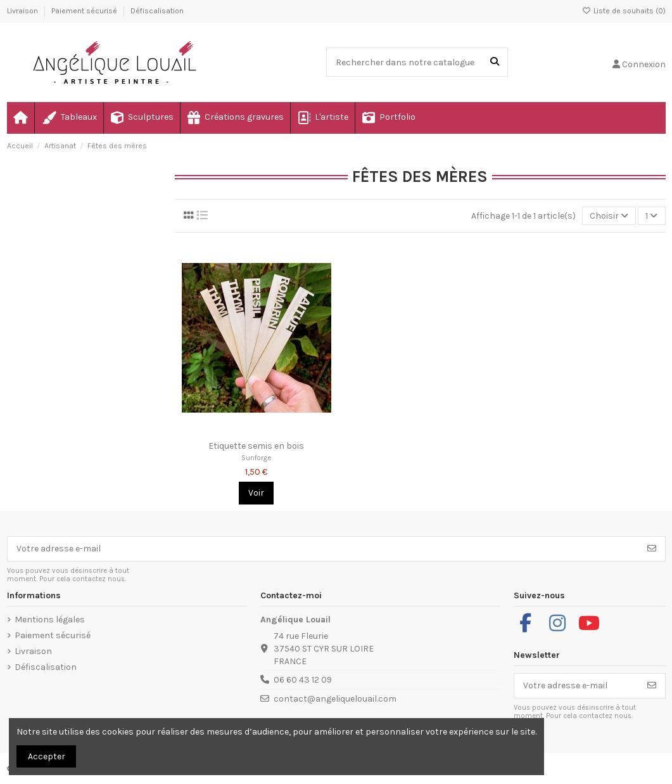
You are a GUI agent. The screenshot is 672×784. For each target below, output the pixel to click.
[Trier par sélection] (609, 216)
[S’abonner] (652, 549)
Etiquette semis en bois (256, 446)
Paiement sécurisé (85, 11)
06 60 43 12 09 (303, 680)
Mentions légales (50, 620)
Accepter (47, 756)
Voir (256, 493)
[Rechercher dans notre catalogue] (495, 62)
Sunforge (256, 458)
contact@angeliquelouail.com (335, 699)
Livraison (23, 11)
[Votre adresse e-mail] (323, 549)
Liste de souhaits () (624, 11)
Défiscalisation (157, 11)
